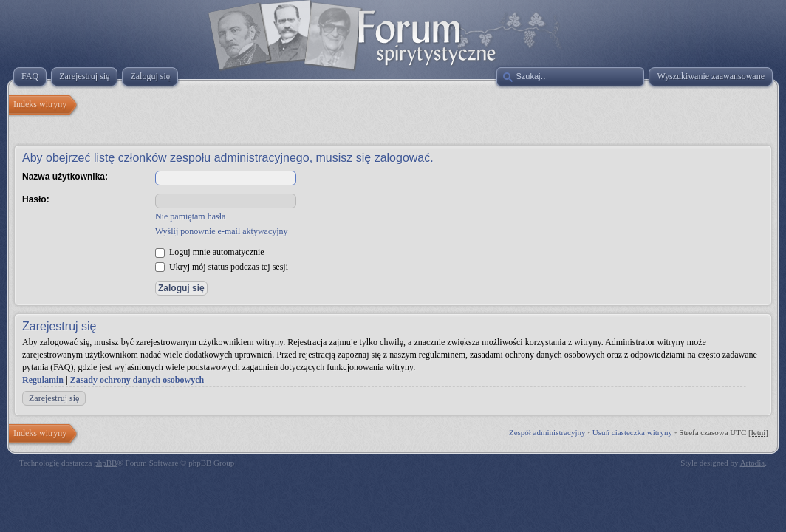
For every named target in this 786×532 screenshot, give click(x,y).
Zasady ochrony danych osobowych (137, 380)
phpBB (105, 463)
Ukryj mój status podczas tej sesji (222, 267)
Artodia (753, 463)
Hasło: (36, 199)
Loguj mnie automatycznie (210, 252)
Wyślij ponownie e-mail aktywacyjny (222, 231)
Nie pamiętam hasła (190, 216)
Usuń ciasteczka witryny (632, 432)
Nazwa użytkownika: (65, 177)
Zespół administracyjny (547, 432)
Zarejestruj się (54, 398)
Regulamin (43, 380)
